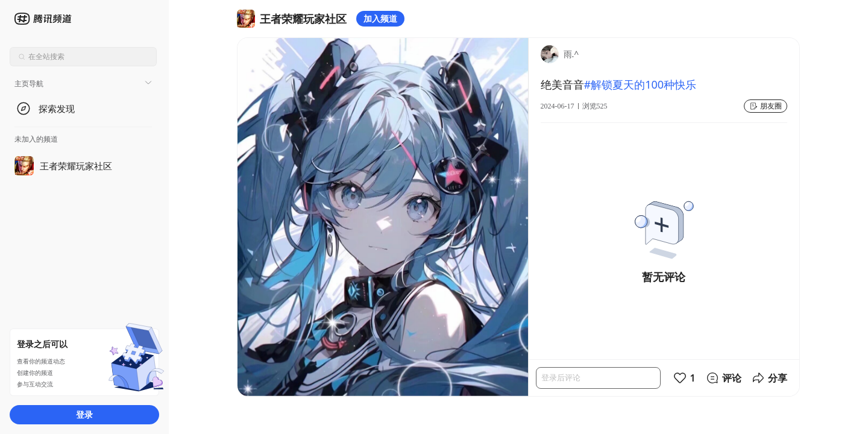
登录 (84, 414)
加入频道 (380, 18)
